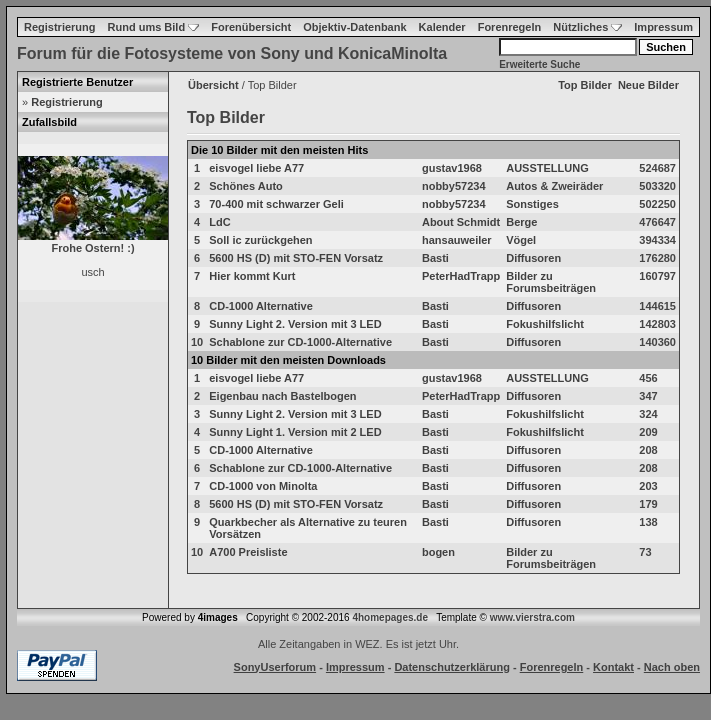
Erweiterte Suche (539, 64)
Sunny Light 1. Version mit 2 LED (295, 432)
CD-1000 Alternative (261, 306)
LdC (219, 222)
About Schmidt (461, 222)
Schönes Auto (246, 186)
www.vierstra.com (532, 617)
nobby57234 (454, 186)
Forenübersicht (251, 27)
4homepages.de (390, 617)
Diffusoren (533, 258)
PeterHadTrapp (461, 276)
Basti (435, 258)
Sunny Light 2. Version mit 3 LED (295, 324)
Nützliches (587, 27)
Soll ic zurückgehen (260, 240)
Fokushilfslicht (545, 324)
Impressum (663, 27)
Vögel (521, 240)
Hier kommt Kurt (252, 276)
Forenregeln (510, 27)
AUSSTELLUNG (547, 168)
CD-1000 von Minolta (263, 486)
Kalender (442, 27)
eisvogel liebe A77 (256, 168)
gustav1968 (452, 168)
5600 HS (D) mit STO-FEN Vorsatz (296, 258)
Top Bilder (585, 85)
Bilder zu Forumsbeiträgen (551, 282)
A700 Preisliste (248, 552)
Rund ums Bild (154, 27)
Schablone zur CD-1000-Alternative (300, 342)
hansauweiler (457, 240)
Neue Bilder (648, 85)
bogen (438, 552)
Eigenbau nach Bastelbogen (282, 396)
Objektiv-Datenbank (354, 27)
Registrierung (60, 27)
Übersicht (213, 85)
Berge (521, 222)
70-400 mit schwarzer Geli (276, 204)
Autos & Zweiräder (554, 186)
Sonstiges (532, 204)
